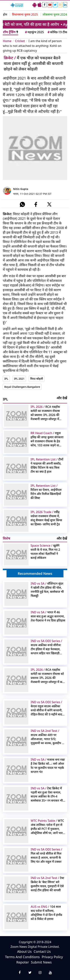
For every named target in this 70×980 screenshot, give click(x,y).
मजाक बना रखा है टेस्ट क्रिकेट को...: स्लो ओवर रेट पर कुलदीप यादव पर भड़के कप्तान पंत (48, 766)
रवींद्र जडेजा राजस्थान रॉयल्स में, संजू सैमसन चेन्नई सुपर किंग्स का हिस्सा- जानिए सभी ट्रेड (46, 518)
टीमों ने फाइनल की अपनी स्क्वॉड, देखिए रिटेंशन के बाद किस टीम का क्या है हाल (47, 465)
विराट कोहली (37, 379)
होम (5, 14)
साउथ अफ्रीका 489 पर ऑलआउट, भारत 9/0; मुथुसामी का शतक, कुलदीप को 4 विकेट (48, 737)
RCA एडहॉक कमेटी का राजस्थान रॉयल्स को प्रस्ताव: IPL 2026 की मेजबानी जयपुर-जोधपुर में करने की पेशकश (45, 413)
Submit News (41, 962)
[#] (22, 204)
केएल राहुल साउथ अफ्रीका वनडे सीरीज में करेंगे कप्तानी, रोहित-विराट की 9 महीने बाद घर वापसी (47, 708)
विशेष (7, 538)
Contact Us (42, 951)
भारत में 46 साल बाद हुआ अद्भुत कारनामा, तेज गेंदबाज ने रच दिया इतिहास (48, 616)
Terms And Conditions (22, 957)
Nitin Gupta (21, 189)
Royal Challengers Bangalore (22, 387)
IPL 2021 (19, 379)
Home (7, 41)
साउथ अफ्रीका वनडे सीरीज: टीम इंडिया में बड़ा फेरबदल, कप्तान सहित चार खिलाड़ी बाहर (46, 647)
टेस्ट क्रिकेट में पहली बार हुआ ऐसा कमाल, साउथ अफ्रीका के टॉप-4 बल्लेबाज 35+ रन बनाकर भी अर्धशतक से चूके (47, 794)
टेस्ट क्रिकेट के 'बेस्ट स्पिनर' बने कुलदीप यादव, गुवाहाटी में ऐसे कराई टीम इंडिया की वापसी (48, 884)
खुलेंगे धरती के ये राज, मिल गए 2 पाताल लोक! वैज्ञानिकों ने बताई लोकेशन (45, 552)
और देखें (62, 398)
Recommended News (35, 573)
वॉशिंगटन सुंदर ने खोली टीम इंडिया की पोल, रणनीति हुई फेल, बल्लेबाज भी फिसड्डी (47, 590)
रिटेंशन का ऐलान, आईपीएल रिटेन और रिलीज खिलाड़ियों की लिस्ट (46, 492)
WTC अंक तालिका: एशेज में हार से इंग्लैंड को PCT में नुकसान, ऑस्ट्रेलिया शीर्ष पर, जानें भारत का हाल (48, 827)
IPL (6, 379)
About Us (24, 951)
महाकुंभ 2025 (34, 32)
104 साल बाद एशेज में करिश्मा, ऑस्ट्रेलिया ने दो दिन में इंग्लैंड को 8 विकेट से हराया (46, 913)
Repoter (22, 962)
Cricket (20, 41)
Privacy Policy (52, 957)
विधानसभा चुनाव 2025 (25, 14)
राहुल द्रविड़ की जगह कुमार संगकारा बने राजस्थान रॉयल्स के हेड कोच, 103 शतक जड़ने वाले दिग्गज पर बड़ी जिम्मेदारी (47, 439)
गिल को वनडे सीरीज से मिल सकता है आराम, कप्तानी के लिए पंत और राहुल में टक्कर (46, 855)
